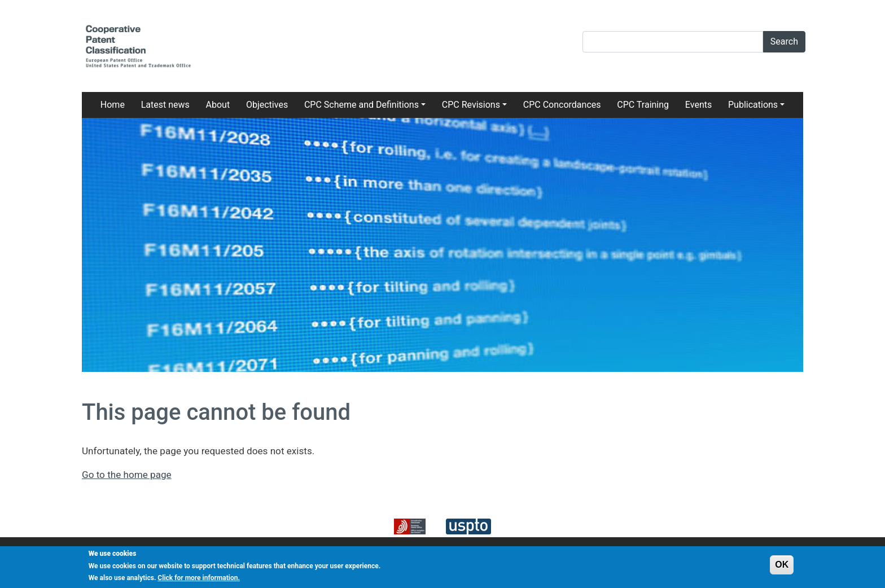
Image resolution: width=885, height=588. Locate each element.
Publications (753, 105)
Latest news (165, 105)
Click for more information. (199, 581)
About (218, 105)
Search (784, 41)
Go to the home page (127, 475)
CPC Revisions (471, 105)
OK (782, 567)
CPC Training (643, 105)
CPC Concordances (562, 105)
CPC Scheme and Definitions (362, 105)
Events (698, 105)
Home (113, 105)
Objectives (267, 105)
